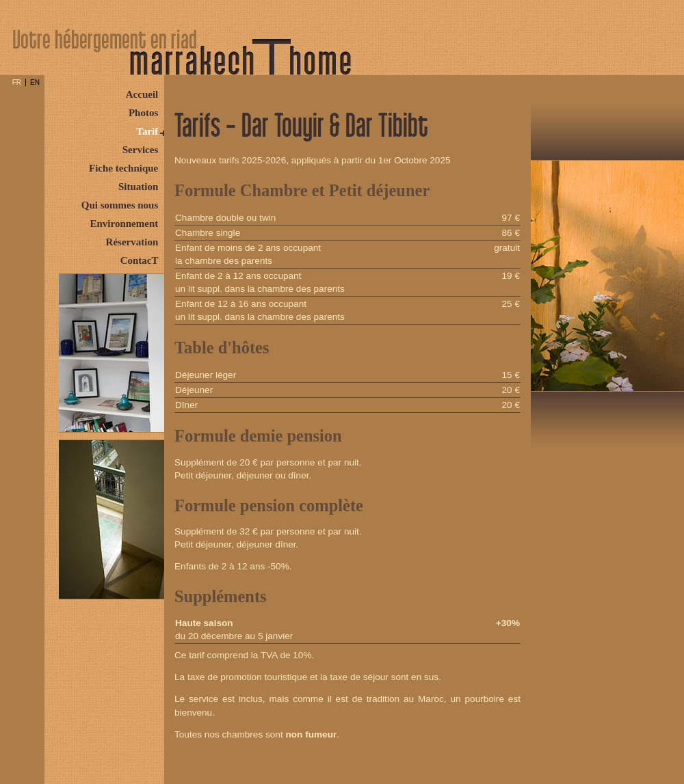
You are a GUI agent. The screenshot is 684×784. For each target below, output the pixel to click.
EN (35, 82)
